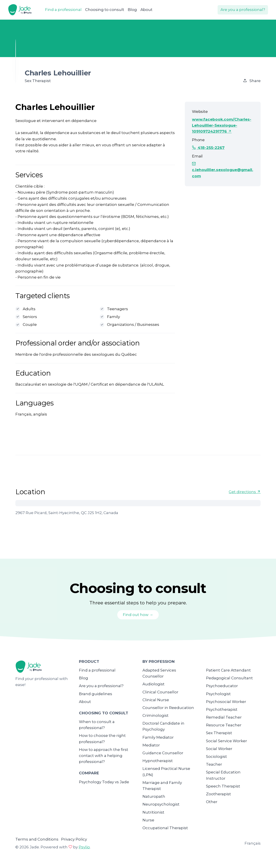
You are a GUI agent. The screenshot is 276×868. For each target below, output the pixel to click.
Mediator (151, 745)
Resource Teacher (224, 725)
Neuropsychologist (161, 804)
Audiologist (153, 684)
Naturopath (154, 796)
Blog (132, 10)
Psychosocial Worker (226, 702)
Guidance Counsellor (163, 753)
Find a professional (63, 10)
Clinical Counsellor (160, 692)
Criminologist (156, 715)
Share (252, 81)
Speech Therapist (223, 786)
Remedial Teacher (224, 717)
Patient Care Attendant (228, 670)
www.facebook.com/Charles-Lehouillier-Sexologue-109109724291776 (222, 125)
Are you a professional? (243, 10)
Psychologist (218, 694)
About (146, 10)
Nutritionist (153, 812)
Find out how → (138, 615)
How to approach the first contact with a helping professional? (104, 756)
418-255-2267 (208, 148)
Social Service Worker (227, 741)
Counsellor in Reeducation (168, 708)
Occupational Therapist (165, 828)
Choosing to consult (105, 10)
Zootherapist (218, 794)
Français (253, 843)
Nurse (148, 820)
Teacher (214, 764)
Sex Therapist (219, 733)
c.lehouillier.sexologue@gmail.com (222, 170)
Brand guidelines (96, 694)
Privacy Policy (74, 839)
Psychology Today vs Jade (104, 782)
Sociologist (216, 756)
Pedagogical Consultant (229, 678)
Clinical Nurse (156, 700)
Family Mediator (158, 737)
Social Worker (219, 749)
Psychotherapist (222, 709)
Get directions (245, 492)
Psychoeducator (222, 686)
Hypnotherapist (158, 761)
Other (212, 802)
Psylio (84, 847)
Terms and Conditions (37, 839)
